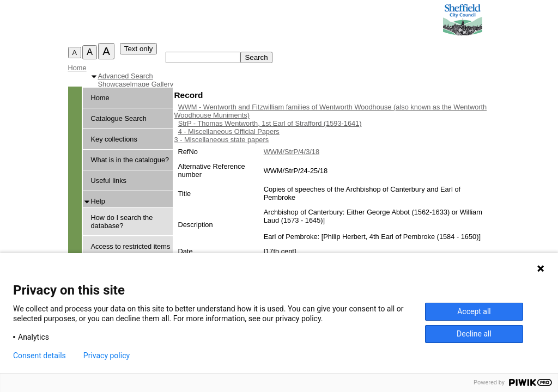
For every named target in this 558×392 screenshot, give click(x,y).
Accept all (474, 311)
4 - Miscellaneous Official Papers (229, 131)
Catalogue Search (119, 118)
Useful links (109, 180)
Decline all (474, 334)
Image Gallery (152, 84)
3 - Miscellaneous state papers (222, 140)
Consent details (40, 356)
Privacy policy (107, 356)
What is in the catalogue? (130, 160)
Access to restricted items (131, 246)
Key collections (114, 139)
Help (98, 201)
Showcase (114, 84)
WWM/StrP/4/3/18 (292, 152)
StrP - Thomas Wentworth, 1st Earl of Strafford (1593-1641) (270, 123)
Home (77, 68)
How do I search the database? (122, 222)
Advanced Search (126, 76)
